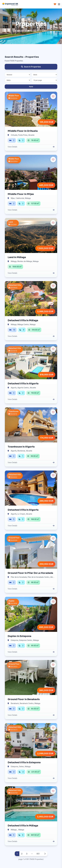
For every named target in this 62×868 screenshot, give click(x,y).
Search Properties (31, 67)
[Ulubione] (53, 96)
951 (38, 854)
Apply (31, 87)
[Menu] (59, 4)
